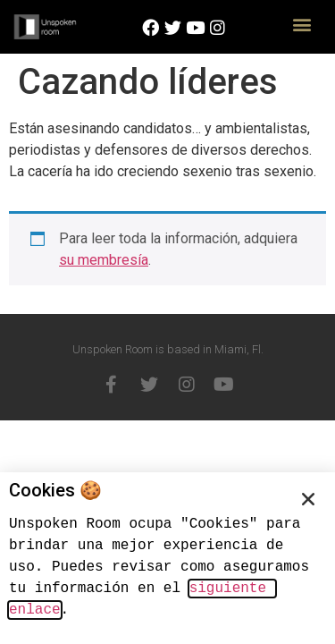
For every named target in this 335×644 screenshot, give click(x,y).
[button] (301, 24)
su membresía (104, 260)
